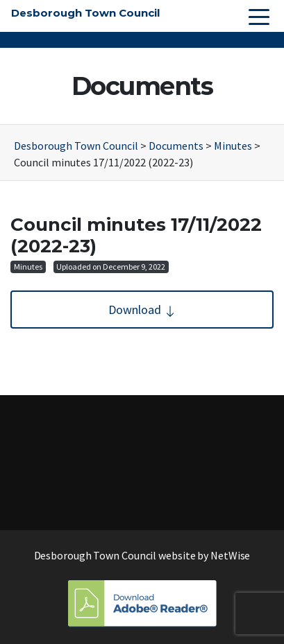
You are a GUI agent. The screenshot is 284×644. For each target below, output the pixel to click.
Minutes (28, 267)
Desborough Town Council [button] (85, 13)
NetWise (230, 555)
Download (142, 310)
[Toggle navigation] (259, 16)
